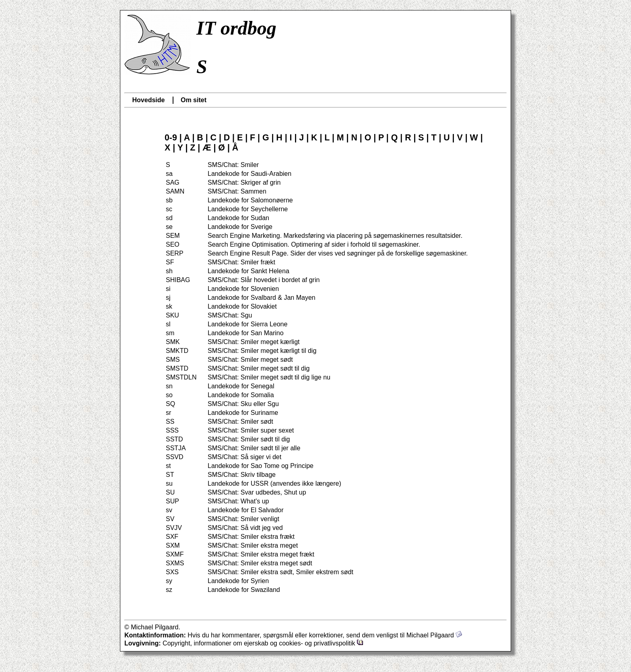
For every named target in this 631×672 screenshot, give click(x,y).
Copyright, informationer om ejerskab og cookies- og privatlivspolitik (263, 643)
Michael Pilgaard (434, 635)
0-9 (171, 138)
